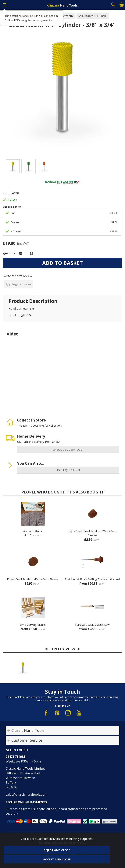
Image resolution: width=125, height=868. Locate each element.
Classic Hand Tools (28, 730)
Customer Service (27, 740)
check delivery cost (68, 450)
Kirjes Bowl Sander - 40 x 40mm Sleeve (33, 579)
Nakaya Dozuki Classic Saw (92, 625)
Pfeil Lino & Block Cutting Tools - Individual (92, 579)
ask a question (68, 470)
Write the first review (18, 276)
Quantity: (9, 253)
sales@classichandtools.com (27, 794)
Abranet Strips (33, 531)
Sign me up (63, 706)
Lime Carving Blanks (33, 625)
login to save (18, 285)
